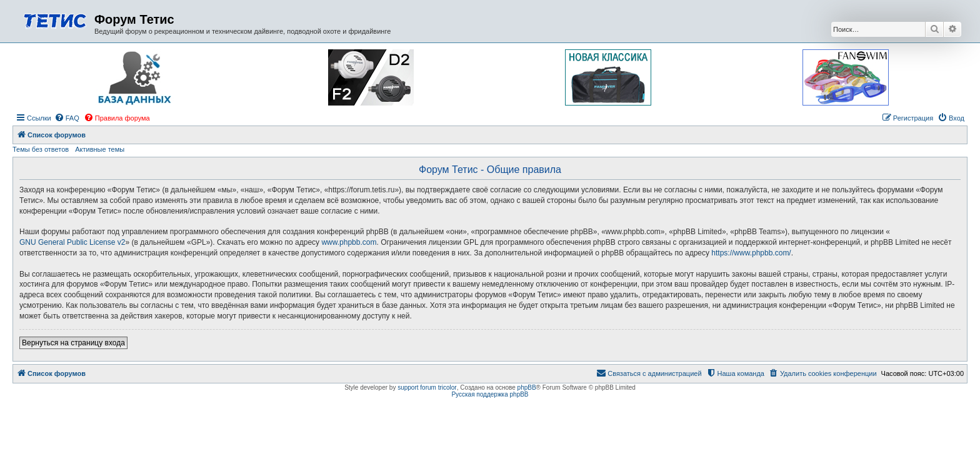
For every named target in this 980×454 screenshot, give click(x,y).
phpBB (527, 387)
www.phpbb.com (349, 242)
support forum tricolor (427, 387)
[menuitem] (67, 118)
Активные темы (100, 149)
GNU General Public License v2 (72, 242)
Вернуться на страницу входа (73, 343)
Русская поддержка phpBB (490, 394)
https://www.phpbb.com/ (751, 253)
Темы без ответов (41, 149)
